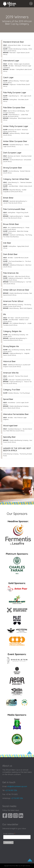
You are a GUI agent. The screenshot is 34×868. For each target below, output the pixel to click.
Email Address (9, 834)
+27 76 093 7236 (11, 790)
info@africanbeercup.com (17, 786)
